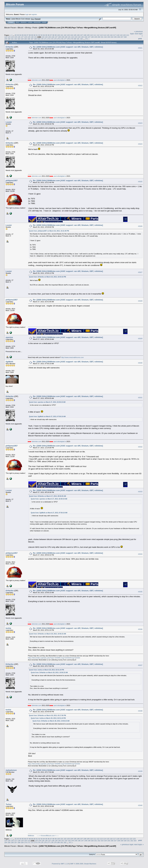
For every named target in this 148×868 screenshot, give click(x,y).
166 (29, 39)
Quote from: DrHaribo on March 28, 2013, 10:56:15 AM (47, 634)
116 (111, 35)
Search (24, 22)
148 (92, 37)
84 (20, 35)
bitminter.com (36, 80)
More (44, 22)
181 (78, 39)
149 (96, 37)
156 (119, 37)
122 (6, 37)
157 (122, 37)
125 (16, 37)
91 (37, 35)
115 (108, 35)
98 (53, 35)
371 (87, 39)
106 (78, 35)
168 (35, 39)
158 (125, 37)
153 (109, 37)
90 (34, 35)
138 (59, 37)
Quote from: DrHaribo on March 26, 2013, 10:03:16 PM (47, 277)
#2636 (140, 629)
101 (62, 35)
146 (86, 37)
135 (49, 37)
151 (102, 37)
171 (45, 39)
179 (72, 39)
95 (46, 35)
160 (9, 39)
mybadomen (11, 770)
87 (28, 35)
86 (25, 35)
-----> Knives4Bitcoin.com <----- (48, 836)
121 (128, 35)
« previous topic (127, 844)
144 (79, 37)
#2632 (140, 447)
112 (98, 35)
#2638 (140, 711)
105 (75, 35)
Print (140, 39)
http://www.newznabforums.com (72, 357)
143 (76, 37)
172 (49, 39)
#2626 (140, 226)
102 (65, 35)
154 (112, 37)
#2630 (140, 363)
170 (42, 39)
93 (42, 35)
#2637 (140, 665)
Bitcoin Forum (10, 28)
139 (63, 37)
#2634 (140, 554)
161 (12, 39)
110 (91, 35)
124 (12, 37)
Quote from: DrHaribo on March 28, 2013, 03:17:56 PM (47, 715)
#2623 (140, 123)
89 (32, 35)
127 (22, 37)
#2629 (140, 339)
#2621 (140, 48)
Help (17, 22)
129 (29, 37)
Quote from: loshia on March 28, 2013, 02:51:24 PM (46, 670)
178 (68, 39)
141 (69, 37)
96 (49, 35)
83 (18, 35)
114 (105, 35)
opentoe (9, 337)
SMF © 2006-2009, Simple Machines (83, 864)
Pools (35, 28)
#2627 (140, 272)
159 (6, 39)
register (34, 14)
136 (53, 37)
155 (115, 37)
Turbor (9, 804)
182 (82, 39)
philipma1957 (12, 180)
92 (39, 35)
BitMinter (31, 836)
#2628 (140, 301)
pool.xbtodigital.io (60, 80)
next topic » (139, 844)
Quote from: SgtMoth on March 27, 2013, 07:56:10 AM (47, 417)
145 (82, 37)
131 (35, 37)
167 (32, 39)
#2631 (140, 398)
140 (66, 37)
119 (121, 35)
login (27, 14)
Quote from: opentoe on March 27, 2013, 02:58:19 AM (47, 402)
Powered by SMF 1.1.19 (60, 864)
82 (16, 35)
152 (105, 37)
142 (73, 37)
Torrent (38, 19)
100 (59, 35)
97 (51, 35)
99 (56, 35)
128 (26, 37)
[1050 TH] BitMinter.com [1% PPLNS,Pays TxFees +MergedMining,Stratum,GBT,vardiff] (77, 28)
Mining (28, 28)
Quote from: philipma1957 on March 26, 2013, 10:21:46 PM (49, 231)
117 (114, 35)
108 (85, 35)
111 (95, 35)
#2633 (140, 492)
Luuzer (9, 122)
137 (56, 37)
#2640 (140, 805)
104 (72, 35)
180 (75, 39)
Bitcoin (21, 28)
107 (82, 35)
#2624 (140, 144)
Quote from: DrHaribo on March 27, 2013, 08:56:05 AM (47, 496)
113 (101, 35)
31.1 (33, 19)
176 (62, 39)
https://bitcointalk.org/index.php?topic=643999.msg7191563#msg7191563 (54, 658)
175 (58, 39)
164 (22, 39)
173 (52, 39)
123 (9, 37)
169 (39, 39)
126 (19, 37)
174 (55, 39)
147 (89, 37)
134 (46, 37)
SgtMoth (9, 362)
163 (19, 39)
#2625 (140, 182)
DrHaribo (10, 47)
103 (68, 35)
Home (11, 22)
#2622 (140, 86)
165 (26, 39)
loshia (8, 628)
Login (30, 22)
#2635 (140, 592)
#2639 (140, 771)
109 (88, 35)
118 (118, 35)
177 (65, 39)
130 (32, 37)
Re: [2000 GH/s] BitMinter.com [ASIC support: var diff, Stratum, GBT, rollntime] (68, 47)
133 (43, 37)
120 (124, 35)
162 (16, 39)
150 (99, 37)
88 (30, 35)
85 (23, 35)
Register (37, 22)
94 (44, 35)
